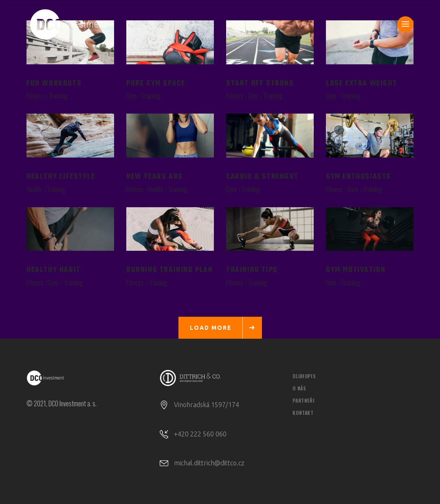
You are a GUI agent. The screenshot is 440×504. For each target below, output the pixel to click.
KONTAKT (303, 413)
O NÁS (299, 388)
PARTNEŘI (304, 400)
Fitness (35, 96)
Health (34, 189)
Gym (131, 96)
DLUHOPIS (304, 376)
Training (58, 96)
